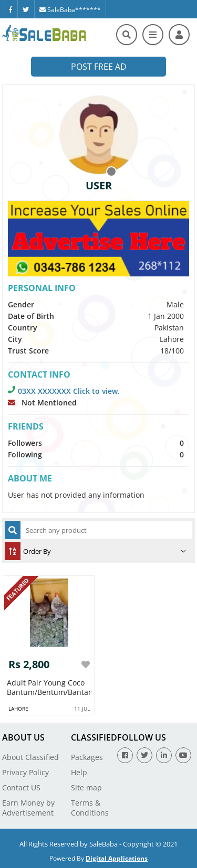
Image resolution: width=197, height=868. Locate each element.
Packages (87, 757)
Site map (86, 787)
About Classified (30, 757)
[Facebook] (11, 9)
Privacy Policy (25, 772)
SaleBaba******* (70, 10)
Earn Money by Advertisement (28, 808)
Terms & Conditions (90, 808)
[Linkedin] (164, 755)
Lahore (18, 709)
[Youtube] (183, 755)
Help (79, 772)
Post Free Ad (99, 67)
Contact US (21, 787)
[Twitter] (26, 9)
